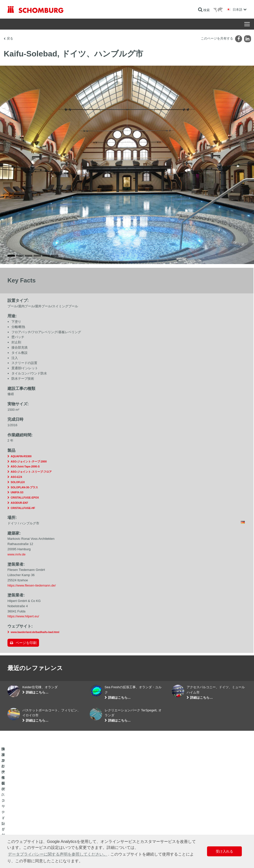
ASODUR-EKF (19, 503)
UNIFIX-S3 (17, 492)
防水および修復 (18, 817)
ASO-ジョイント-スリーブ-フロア (31, 472)
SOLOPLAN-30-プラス (24, 487)
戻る (10, 38)
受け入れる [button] (224, 851)
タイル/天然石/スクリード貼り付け (31, 825)
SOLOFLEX (18, 482)
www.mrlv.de (17, 554)
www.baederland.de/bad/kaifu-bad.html (35, 632)
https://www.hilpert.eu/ (23, 616)
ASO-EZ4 (16, 477)
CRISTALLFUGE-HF (23, 508)
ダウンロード (99, 825)
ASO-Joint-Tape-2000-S (25, 466)
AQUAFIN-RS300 (21, 456)
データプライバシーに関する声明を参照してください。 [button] (58, 854)
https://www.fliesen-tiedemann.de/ (32, 585)
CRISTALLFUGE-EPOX (25, 498)
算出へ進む (97, 817)
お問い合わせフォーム (105, 832)
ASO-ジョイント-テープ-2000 (29, 461)
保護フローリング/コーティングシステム (35, 832)
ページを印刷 (26, 643)
